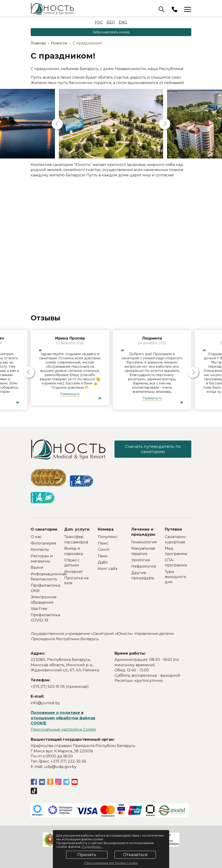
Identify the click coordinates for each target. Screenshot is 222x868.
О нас (36, 537)
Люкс (103, 543)
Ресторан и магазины (42, 559)
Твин (103, 556)
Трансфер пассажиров (76, 539)
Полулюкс (108, 537)
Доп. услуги (77, 529)
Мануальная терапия (143, 551)
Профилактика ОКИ (44, 588)
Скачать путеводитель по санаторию (153, 449)
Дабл (103, 562)
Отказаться (135, 855)
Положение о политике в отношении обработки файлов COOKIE (63, 718)
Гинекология (144, 542)
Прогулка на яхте (76, 580)
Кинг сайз (108, 569)
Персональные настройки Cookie (63, 729)
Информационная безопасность (44, 577)
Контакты (40, 550)
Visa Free (39, 609)
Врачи (37, 567)
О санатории (44, 529)
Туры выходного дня (175, 577)
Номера (106, 529)
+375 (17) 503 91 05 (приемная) (60, 687)
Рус (99, 22)
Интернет (74, 572)
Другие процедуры (143, 575)
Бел (111, 22)
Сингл (104, 550)
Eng (123, 22)
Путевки (173, 529)
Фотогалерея (44, 543)
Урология (141, 560)
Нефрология (144, 566)
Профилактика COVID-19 (44, 617)
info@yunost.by (45, 703)
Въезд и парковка (74, 551)
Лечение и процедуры (143, 532)
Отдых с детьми (72, 563)
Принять (87, 855)
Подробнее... (92, 847)
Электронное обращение (44, 600)
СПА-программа (176, 563)
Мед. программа (176, 551)
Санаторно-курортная (176, 539)
